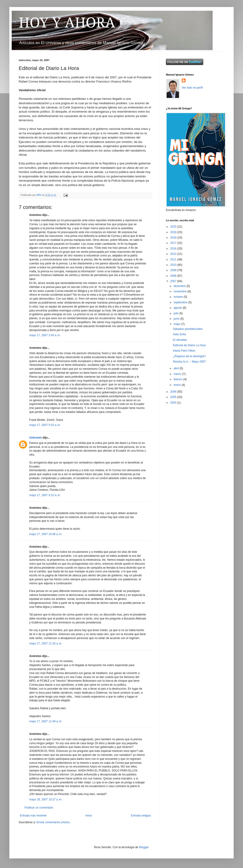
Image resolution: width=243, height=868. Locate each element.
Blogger (144, 847)
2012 (174, 254)
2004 (174, 403)
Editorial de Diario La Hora (189, 345)
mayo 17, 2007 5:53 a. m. (45, 425)
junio (177, 319)
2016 (174, 249)
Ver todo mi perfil (192, 88)
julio (177, 313)
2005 (174, 397)
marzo (178, 374)
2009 (174, 270)
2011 (174, 259)
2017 (174, 243)
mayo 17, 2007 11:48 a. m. (46, 721)
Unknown (36, 438)
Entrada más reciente (33, 816)
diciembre (180, 286)
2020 (174, 227)
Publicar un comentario (39, 808)
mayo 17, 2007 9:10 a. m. (45, 495)
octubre (179, 297)
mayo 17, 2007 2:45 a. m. (45, 335)
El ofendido (180, 340)
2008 (174, 276)
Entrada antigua (141, 816)
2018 (174, 238)
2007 (174, 281)
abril (177, 368)
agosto (178, 308)
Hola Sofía (179, 334)
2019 (174, 232)
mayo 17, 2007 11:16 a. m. (46, 643)
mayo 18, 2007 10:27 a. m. (46, 799)
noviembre (180, 291)
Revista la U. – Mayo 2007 (189, 362)
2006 (174, 392)
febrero (178, 379)
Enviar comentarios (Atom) (53, 822)
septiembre (181, 302)
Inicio (89, 816)
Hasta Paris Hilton (184, 351)
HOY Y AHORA (67, 23)
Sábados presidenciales (188, 329)
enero (178, 385)
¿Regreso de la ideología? (189, 356)
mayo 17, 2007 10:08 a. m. (46, 534)
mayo (177, 324)
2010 (174, 265)
